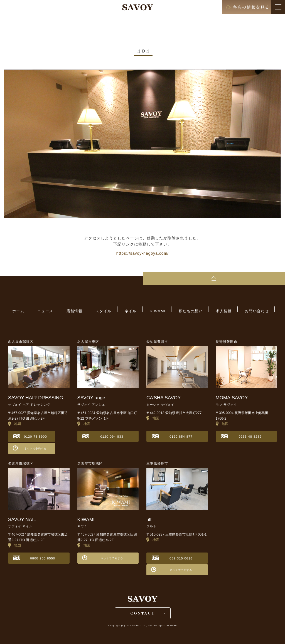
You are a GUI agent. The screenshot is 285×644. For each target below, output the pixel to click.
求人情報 (212, 310)
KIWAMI (154, 310)
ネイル (131, 310)
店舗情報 (82, 310)
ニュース (57, 310)
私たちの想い (183, 310)
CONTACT (143, 612)
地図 (15, 420)
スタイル (108, 310)
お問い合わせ (241, 310)
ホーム (34, 310)
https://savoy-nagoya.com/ (142, 253)
